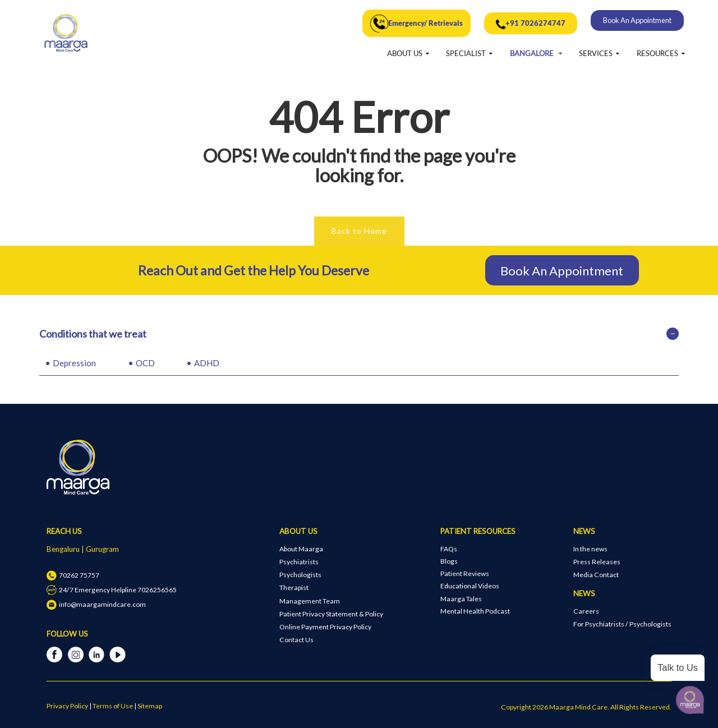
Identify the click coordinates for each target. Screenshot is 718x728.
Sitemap (150, 706)
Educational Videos (470, 586)
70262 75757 (73, 575)
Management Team (310, 601)
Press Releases (597, 562)
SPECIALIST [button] (466, 53)
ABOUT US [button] (405, 53)
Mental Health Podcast (475, 611)
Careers (586, 611)
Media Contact (596, 575)
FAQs (449, 549)
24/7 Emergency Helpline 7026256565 (111, 590)
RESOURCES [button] (657, 53)
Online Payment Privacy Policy (325, 627)
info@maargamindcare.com (96, 604)
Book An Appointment (637, 20)
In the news (590, 549)
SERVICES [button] (596, 53)
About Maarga (301, 549)
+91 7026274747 (531, 25)
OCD (145, 363)
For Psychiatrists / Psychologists (622, 624)
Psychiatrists (299, 562)
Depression (74, 363)
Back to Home (359, 231)
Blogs (449, 561)
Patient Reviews (465, 573)
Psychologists (300, 575)
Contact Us (296, 640)
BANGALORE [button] (533, 53)
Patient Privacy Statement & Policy (331, 614)
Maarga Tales (461, 599)
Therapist (294, 588)
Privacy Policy (67, 706)
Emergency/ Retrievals (416, 24)
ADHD (207, 363)
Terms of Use (113, 706)
